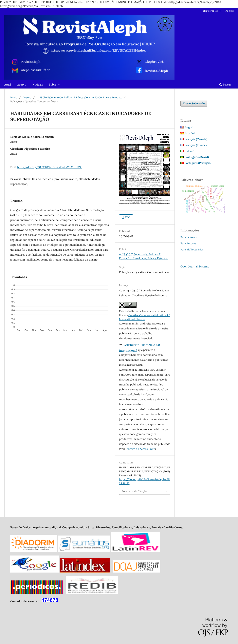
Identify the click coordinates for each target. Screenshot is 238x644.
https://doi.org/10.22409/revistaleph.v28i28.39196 (50, 167)
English (189, 127)
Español (190, 133)
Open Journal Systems (195, 266)
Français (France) (196, 145)
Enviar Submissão (194, 103)
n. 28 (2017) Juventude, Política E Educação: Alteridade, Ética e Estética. (79, 98)
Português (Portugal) (198, 163)
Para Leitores (189, 237)
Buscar (225, 85)
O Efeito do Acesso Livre (140, 449)
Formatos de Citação (134, 491)
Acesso (230, 11)
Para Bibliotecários (192, 250)
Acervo (22, 85)
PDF (127, 217)
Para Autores (188, 243)
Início (14, 98)
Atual (8, 85)
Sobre (53, 85)
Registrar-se (211, 11)
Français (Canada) (196, 139)
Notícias (38, 85)
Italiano (189, 151)
